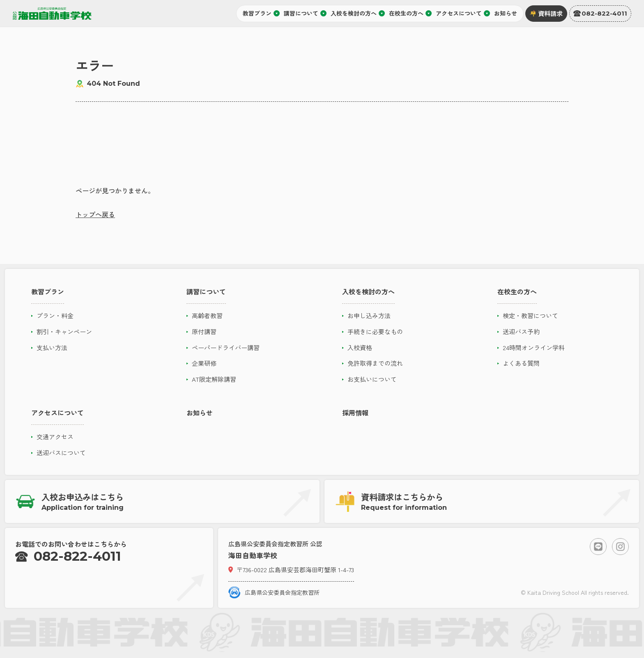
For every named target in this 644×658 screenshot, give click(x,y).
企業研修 (204, 363)
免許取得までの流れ (375, 363)
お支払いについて (372, 379)
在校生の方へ (410, 13)
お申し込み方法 (369, 315)
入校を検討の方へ (358, 13)
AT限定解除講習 (214, 379)
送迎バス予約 (521, 331)
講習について (305, 13)
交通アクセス (55, 437)
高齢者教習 (207, 315)
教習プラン (261, 13)
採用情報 (355, 413)
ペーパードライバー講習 (226, 347)
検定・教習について (530, 315)
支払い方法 (52, 347)
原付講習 (204, 331)
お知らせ (506, 13)
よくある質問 (521, 363)
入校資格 (360, 347)
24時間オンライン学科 (534, 347)
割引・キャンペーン (64, 331)
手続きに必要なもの (375, 331)
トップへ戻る (95, 214)
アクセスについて (463, 13)
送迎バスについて (61, 453)
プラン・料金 (55, 315)
